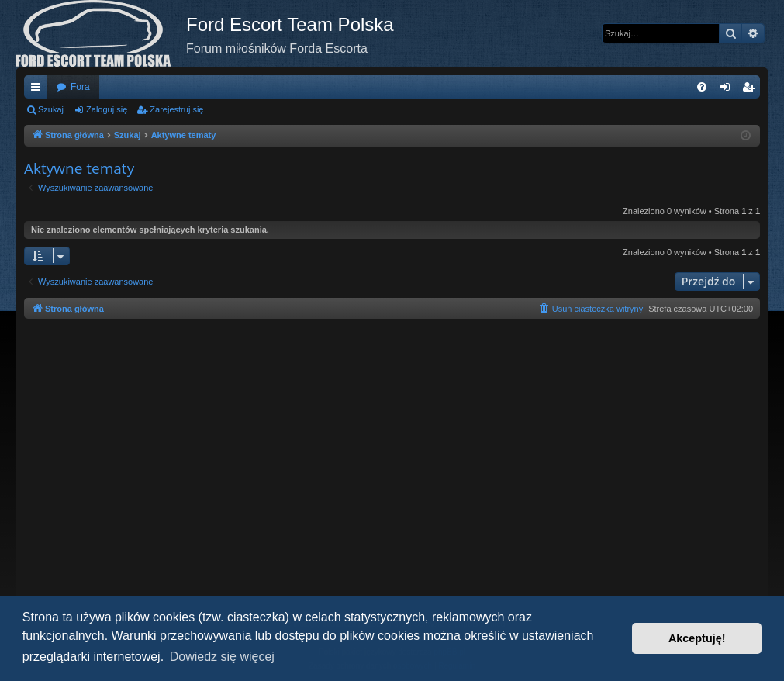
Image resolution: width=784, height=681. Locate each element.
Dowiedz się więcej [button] (222, 657)
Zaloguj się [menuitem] (729, 90)
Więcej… (39, 90)
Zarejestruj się (176, 109)
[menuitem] (702, 87)
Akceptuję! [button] (697, 638)
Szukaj (51, 109)
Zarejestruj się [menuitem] (751, 90)
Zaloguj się (107, 109)
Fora (80, 87)
